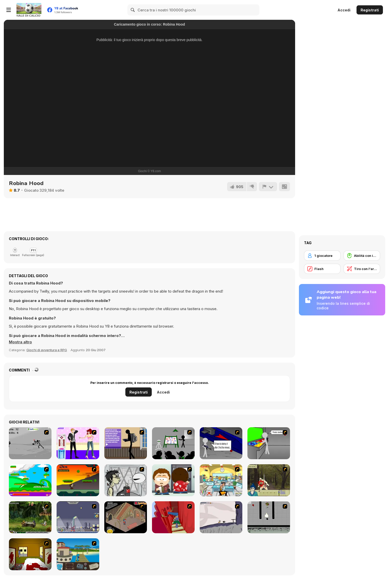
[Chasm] (173, 517)
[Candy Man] (30, 480)
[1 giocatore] (322, 256)
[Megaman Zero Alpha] (78, 517)
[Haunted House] (126, 517)
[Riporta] (268, 187)
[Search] (133, 10)
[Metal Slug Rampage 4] (30, 517)
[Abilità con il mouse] (362, 256)
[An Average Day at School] (126, 443)
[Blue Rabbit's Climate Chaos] (78, 554)
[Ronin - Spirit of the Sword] (269, 480)
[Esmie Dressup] (78, 443)
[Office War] (221, 480)
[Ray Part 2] (173, 480)
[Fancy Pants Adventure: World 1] (221, 517)
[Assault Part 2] (221, 443)
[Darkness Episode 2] (30, 554)
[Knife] (30, 443)
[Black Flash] (269, 517)
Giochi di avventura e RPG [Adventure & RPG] (47, 350)
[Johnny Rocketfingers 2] (126, 480)
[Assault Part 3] (269, 443)
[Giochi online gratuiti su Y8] (29, 10)
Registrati (370, 10)
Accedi (344, 10)
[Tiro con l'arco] (362, 269)
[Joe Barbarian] (78, 480)
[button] (20, 342)
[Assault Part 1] (173, 443)
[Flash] (322, 269)
